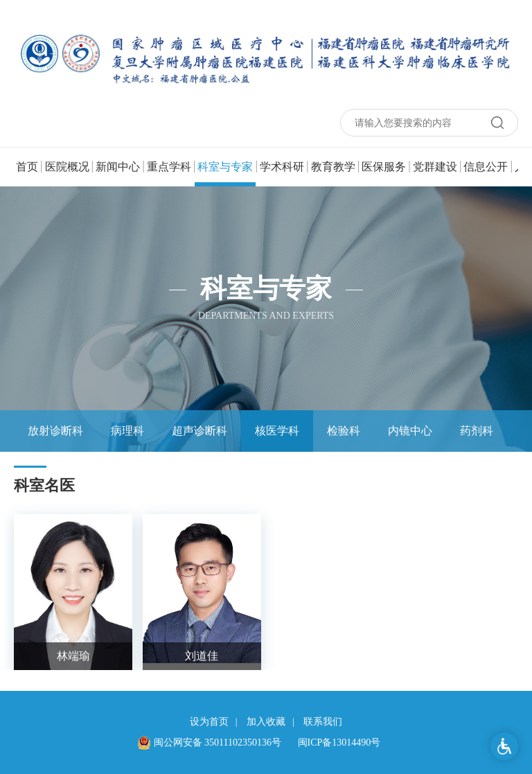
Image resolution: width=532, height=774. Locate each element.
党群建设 (435, 167)
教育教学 (333, 167)
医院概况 (67, 167)
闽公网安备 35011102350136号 (210, 742)
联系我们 (323, 722)
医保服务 (384, 167)
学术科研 (282, 167)
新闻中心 (118, 167)
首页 (27, 167)
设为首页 (209, 722)
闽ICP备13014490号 (339, 742)
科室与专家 (225, 174)
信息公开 (486, 167)
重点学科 (169, 167)
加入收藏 (266, 722)
